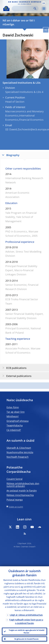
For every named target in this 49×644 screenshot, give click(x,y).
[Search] (23, 8)
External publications (16, 376)
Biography (10, 155)
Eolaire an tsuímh (16, 507)
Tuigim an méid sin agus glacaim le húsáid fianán (27, 631)
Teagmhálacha (15, 425)
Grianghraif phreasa (18, 421)
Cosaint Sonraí (15, 479)
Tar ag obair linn (16, 412)
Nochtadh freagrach (18, 457)
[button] (44, 3)
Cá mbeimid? (14, 430)
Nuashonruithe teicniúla (20, 452)
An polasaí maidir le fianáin (22, 491)
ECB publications (14, 368)
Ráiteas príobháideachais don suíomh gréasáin (23, 485)
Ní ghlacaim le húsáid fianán (27, 639)
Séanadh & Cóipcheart (19, 448)
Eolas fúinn (13, 407)
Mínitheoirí (13, 416)
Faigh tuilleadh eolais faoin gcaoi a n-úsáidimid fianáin (26, 621)
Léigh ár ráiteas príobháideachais (26, 615)
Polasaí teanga (15, 500)
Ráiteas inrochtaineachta (20, 495)
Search (35, 8)
